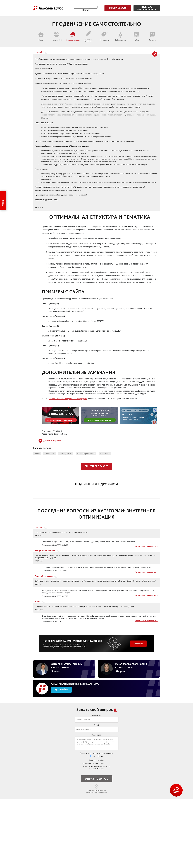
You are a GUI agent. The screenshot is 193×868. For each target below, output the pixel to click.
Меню (3, 203)
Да (93, 756)
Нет (101, 756)
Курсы (41, 37)
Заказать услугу (118, 8)
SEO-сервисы (104, 37)
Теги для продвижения (86, 454)
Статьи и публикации (89, 36)
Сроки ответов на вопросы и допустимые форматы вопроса (97, 788)
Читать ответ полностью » (146, 547)
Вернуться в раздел (97, 466)
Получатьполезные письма (147, 8)
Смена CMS (50, 454)
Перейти (61, 690)
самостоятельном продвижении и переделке (68, 399)
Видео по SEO (57, 37)
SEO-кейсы (105, 454)
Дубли (37, 454)
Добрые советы (120, 37)
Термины (152, 37)
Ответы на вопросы (73, 37)
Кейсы (136, 37)
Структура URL (66, 454)
